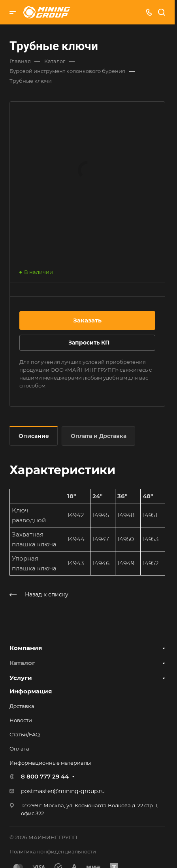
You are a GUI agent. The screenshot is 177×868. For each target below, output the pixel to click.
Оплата (19, 749)
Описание (34, 436)
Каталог (22, 663)
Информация (31, 691)
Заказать (87, 320)
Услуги (21, 678)
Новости (21, 720)
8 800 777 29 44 (45, 776)
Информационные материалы (50, 763)
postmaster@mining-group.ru (63, 791)
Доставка (22, 706)
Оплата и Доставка (99, 436)
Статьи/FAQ (25, 734)
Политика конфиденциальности (53, 851)
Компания (26, 648)
